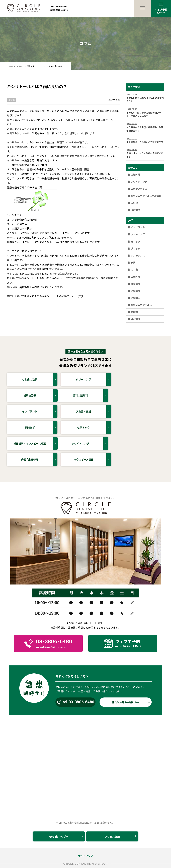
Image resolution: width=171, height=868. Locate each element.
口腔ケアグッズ (137, 189)
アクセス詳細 (121, 805)
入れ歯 (133, 269)
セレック (134, 241)
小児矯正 (134, 298)
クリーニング (136, 234)
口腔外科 (134, 175)
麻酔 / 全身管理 (93, 427)
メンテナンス (136, 255)
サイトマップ (85, 824)
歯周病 (133, 312)
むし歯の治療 (40, 379)
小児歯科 (134, 291)
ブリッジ (134, 248)
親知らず (41, 411)
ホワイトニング (137, 182)
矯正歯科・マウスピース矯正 (142, 411)
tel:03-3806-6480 (75, 670)
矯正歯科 (134, 319)
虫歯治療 (134, 210)
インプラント (136, 227)
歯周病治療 (147, 379)
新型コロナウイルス (140, 305)
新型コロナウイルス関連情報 (144, 196)
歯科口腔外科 (40, 395)
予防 (132, 262)
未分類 (133, 203)
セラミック (94, 411)
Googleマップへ (66, 805)
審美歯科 (134, 284)
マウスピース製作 (145, 427)
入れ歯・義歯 (147, 395)
